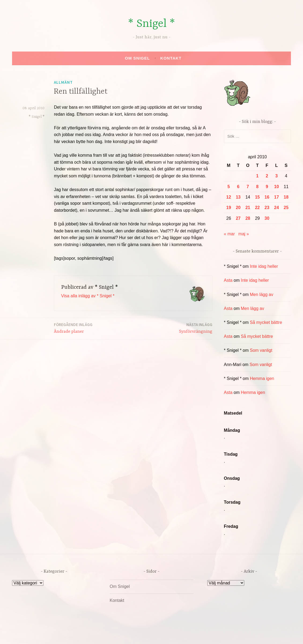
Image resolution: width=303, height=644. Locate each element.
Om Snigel (137, 58)
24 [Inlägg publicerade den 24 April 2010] (276, 208)
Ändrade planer (73, 328)
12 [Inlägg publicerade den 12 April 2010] (229, 197)
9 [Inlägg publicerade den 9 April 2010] (267, 187)
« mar (229, 234)
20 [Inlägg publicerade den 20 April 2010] (238, 208)
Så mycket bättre (266, 322)
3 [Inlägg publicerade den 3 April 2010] (277, 176)
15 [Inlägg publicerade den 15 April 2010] (257, 197)
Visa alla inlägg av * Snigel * (88, 296)
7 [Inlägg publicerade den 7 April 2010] (248, 187)
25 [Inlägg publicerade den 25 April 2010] (286, 208)
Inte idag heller (264, 266)
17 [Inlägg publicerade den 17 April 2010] (276, 197)
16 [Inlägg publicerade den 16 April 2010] (267, 197)
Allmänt (63, 82)
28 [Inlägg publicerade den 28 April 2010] (248, 218)
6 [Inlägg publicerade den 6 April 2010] (238, 187)
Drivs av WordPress (112, 634)
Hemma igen (262, 378)
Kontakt (171, 58)
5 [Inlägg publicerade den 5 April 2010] (229, 187)
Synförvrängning (196, 328)
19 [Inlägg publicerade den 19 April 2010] (229, 208)
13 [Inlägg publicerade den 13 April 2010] (238, 197)
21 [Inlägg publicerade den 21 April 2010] (248, 208)
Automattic (202, 634)
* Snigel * (151, 24)
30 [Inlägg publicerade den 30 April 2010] (267, 218)
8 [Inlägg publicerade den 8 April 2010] (257, 187)
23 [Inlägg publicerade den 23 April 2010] (267, 208)
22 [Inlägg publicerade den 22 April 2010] (257, 208)
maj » (244, 234)
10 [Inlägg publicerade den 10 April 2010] (276, 187)
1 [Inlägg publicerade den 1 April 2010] (257, 176)
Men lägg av (262, 294)
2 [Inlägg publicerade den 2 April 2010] (267, 176)
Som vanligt (261, 350)
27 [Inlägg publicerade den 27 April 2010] (238, 218)
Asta (228, 280)
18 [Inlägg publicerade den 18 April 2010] (286, 197)
